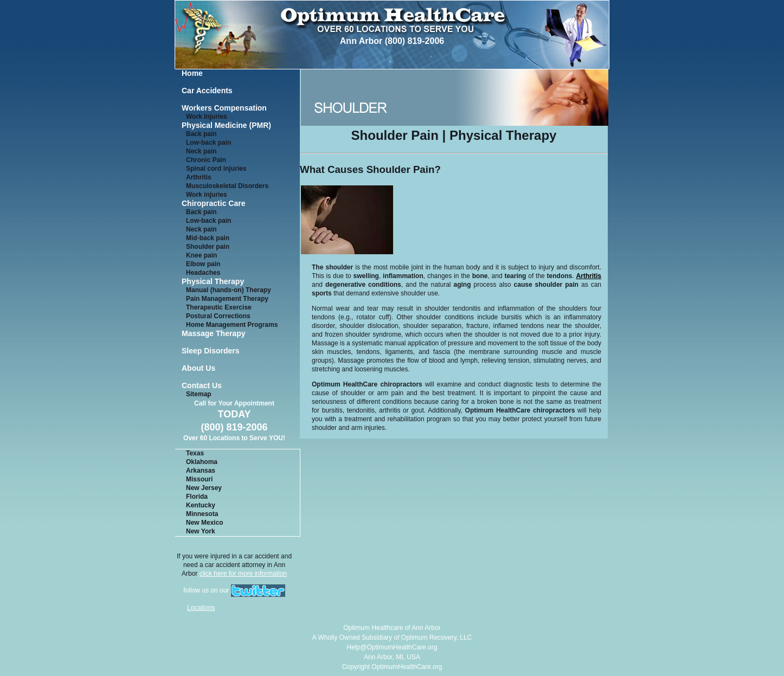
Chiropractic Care (213, 204)
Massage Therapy (214, 334)
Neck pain (201, 151)
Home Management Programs (232, 325)
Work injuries (207, 195)
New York (201, 531)
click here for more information (243, 574)
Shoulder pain (208, 247)
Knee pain (201, 255)
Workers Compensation (224, 108)
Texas (195, 453)
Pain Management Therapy (227, 299)
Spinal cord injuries (216, 169)
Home (192, 73)
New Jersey (204, 488)
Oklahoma (202, 462)
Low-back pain (208, 143)
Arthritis (199, 177)
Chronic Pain (206, 160)
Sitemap (199, 394)
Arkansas (201, 471)
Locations (201, 608)
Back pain (201, 134)
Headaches (203, 273)
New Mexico (205, 523)
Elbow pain (203, 264)
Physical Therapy (213, 282)
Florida (197, 497)
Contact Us (202, 386)
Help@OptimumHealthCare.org (392, 647)
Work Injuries (207, 117)
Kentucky (201, 505)
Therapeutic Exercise (219, 307)
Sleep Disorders (211, 351)
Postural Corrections (218, 316)
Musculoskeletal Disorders (227, 186)
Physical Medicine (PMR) (226, 125)
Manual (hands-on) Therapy (229, 290)
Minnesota (202, 514)
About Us (198, 368)
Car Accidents (207, 91)
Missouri (199, 479)
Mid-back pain (208, 238)
